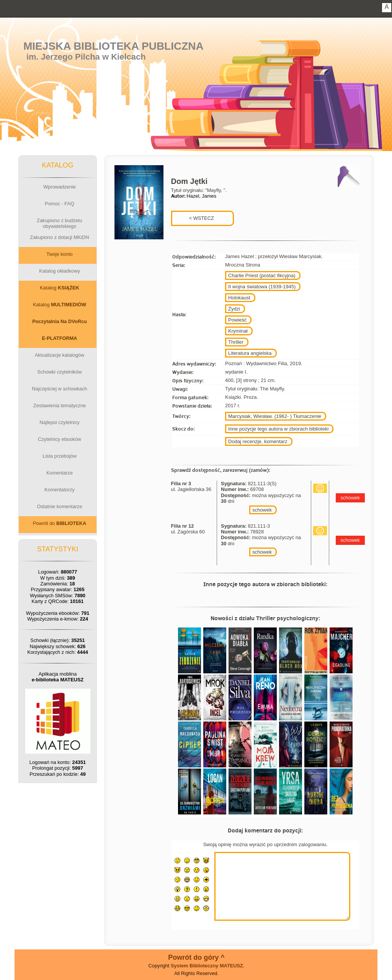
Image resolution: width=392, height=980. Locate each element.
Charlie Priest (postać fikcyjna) (262, 275)
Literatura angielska (250, 353)
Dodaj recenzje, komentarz (258, 441)
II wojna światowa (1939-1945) (262, 287)
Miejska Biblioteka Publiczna (114, 46)
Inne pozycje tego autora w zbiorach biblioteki (278, 429)
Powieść (237, 320)
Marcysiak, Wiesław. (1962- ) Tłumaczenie (275, 416)
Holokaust (239, 298)
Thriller (236, 342)
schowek (262, 510)
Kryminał (238, 331)
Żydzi (234, 309)
